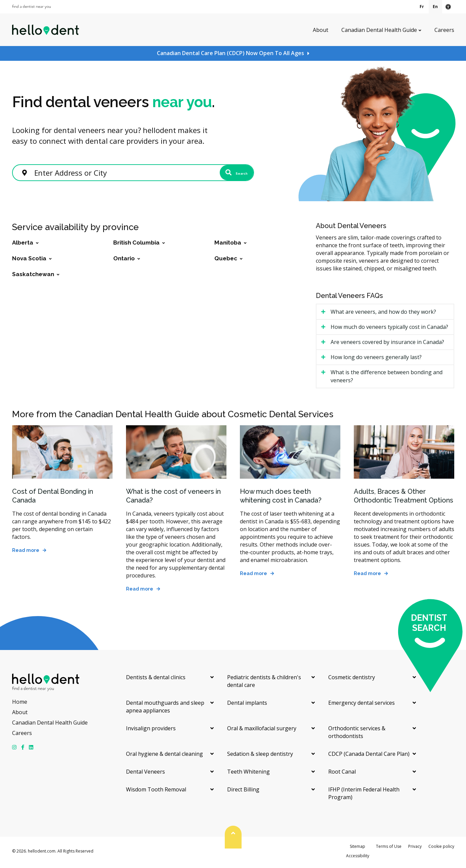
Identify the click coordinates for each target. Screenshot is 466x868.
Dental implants (247, 705)
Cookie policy (441, 849)
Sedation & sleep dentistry (260, 756)
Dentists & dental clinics (156, 680)
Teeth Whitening (248, 774)
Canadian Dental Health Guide (379, 30)
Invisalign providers (151, 731)
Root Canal (342, 774)
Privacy (415, 849)
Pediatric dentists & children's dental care (264, 684)
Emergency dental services (362, 705)
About (321, 30)
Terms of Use (389, 849)
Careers (444, 30)
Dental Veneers (145, 774)
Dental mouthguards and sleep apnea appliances (165, 709)
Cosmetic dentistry (352, 680)
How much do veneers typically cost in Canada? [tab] (389, 330)
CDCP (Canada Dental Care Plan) (369, 756)
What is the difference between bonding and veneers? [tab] (387, 379)
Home (20, 704)
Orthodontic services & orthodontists (357, 735)
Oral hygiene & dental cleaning (164, 756)
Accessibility (358, 858)
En (435, 7)
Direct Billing (243, 792)
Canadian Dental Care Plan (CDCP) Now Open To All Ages (230, 53)
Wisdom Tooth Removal (156, 792)
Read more (26, 553)
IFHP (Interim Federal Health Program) (364, 796)
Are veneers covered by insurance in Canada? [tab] (387, 345)
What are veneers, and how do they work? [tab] (383, 314)
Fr (422, 7)
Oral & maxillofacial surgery (262, 731)
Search (228, 174)
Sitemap (357, 849)
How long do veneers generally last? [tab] (376, 360)
